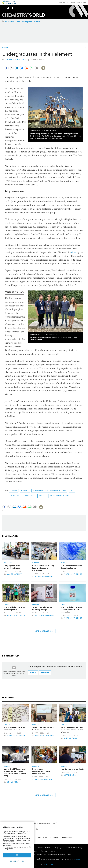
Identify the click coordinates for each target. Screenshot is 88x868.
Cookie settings (17, 861)
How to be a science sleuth (72, 769)
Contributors (44, 823)
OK (17, 855)
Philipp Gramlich (44, 780)
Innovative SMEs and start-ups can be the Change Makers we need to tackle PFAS (15, 773)
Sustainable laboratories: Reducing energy (43, 608)
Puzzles (37, 22)
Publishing (62, 2)
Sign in (33, 672)
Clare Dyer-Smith (44, 576)
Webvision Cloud (50, 865)
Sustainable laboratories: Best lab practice (43, 729)
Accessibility (55, 837)
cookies (77, 859)
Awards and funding (74, 847)
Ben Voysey (12, 782)
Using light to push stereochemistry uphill (13, 567)
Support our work (48, 851)
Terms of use (42, 837)
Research (8, 563)
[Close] (32, 825)
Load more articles (44, 631)
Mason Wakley (14, 574)
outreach (15, 496)
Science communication (59, 496)
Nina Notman (70, 738)
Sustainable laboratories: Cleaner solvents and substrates (71, 610)
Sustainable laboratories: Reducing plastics (71, 567)
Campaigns (58, 847)
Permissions (67, 837)
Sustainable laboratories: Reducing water (15, 608)
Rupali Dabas (70, 775)
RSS (54, 823)
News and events (43, 847)
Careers (6, 47)
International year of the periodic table (49, 491)
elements (25, 491)
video (74, 252)
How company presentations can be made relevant (41, 771)
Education (71, 2)
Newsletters (10, 22)
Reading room (27, 22)
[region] (17, 845)
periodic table (29, 496)
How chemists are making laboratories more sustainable (43, 568)
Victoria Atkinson (73, 574)
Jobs (18, 22)
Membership (81, 2)
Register (45, 672)
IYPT (72, 491)
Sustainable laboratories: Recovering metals (15, 729)
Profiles (42, 496)
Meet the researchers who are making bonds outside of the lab (72, 730)
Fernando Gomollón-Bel (16, 60)
